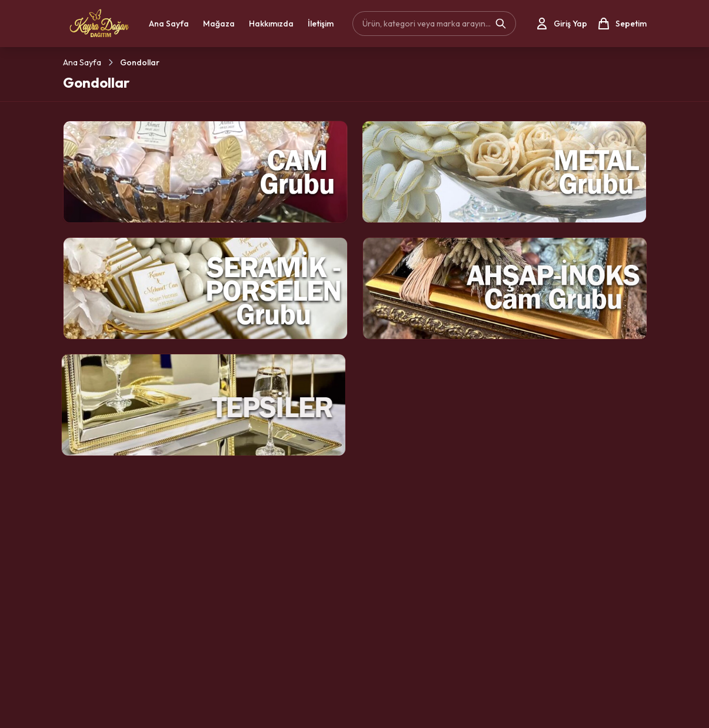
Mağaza (219, 24)
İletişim (321, 24)
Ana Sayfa (169, 24)
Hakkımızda (271, 24)
